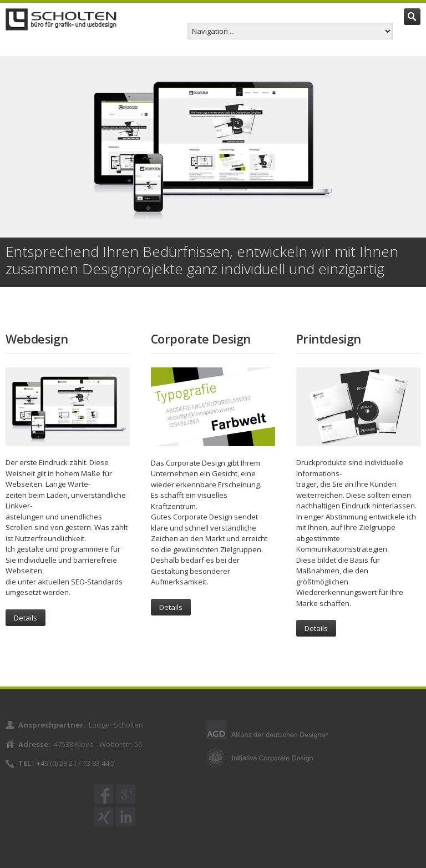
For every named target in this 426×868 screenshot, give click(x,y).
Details (26, 618)
